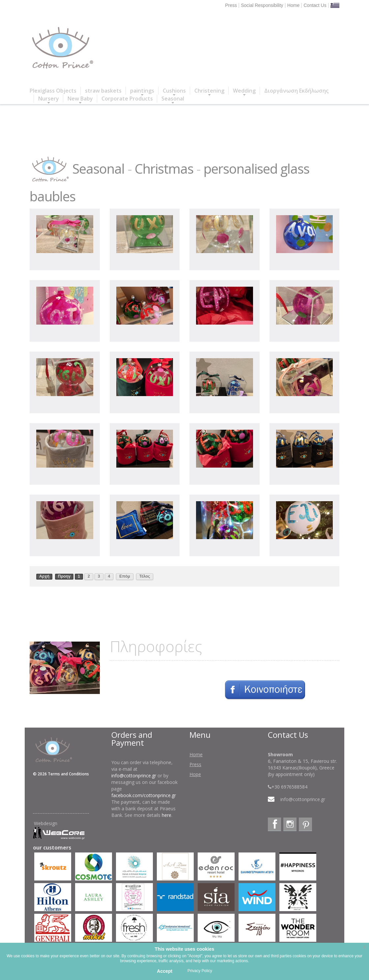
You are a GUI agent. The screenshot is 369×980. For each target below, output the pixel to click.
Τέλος (145, 576)
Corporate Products (127, 99)
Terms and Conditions (68, 774)
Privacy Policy (200, 971)
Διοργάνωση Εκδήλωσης (296, 91)
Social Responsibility (262, 5)
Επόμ (125, 576)
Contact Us (315, 5)
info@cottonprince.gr (134, 776)
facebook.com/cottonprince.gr (144, 795)
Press (231, 5)
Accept (165, 971)
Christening (209, 91)
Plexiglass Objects (53, 91)
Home (293, 5)
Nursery (49, 99)
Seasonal (173, 99)
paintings (142, 91)
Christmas (164, 169)
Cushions (174, 91)
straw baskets (103, 91)
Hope (195, 774)
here (167, 815)
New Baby (80, 99)
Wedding (244, 91)
